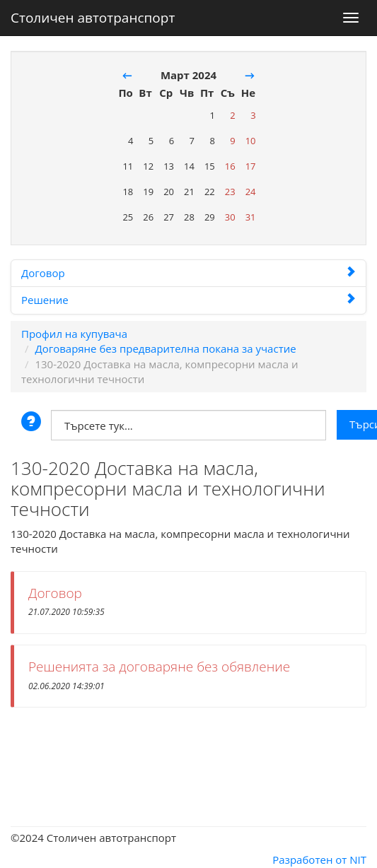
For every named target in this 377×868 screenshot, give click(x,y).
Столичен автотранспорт (93, 15)
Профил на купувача (74, 334)
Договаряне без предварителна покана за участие (165, 348)
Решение (188, 300)
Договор (188, 273)
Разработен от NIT (319, 860)
